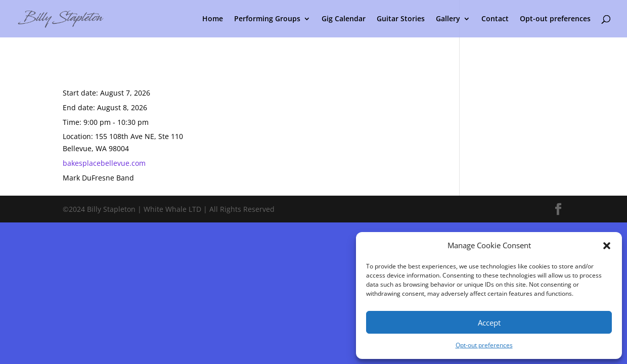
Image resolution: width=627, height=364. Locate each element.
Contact (495, 19)
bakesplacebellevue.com (104, 163)
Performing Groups (267, 19)
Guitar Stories (401, 19)
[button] (607, 246)
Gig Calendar (344, 19)
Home (213, 19)
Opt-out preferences (484, 345)
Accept (489, 323)
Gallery (448, 19)
